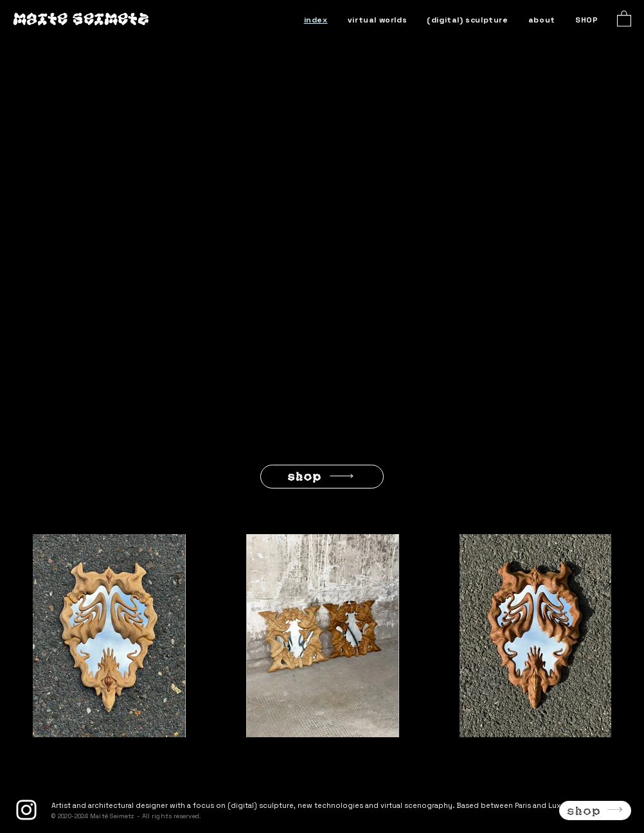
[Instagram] (26, 810)
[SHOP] (322, 477)
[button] (624, 18)
